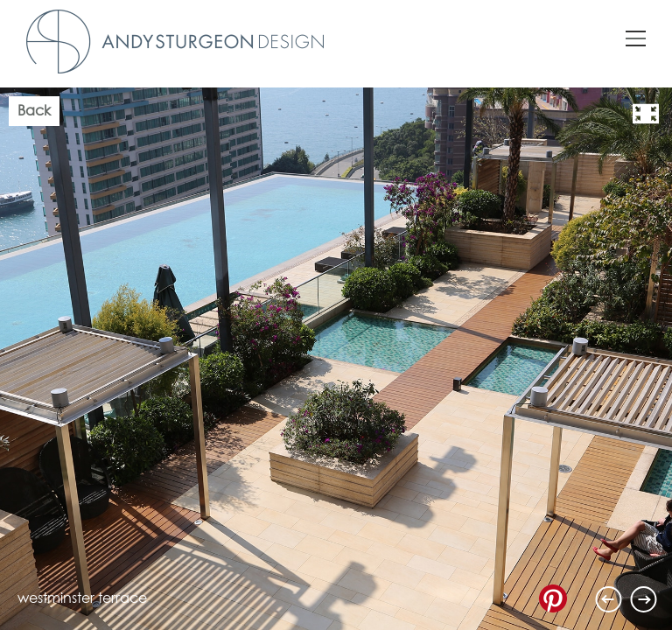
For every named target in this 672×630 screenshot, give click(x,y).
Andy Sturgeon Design (175, 42)
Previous (609, 599)
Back (34, 111)
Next (644, 599)
